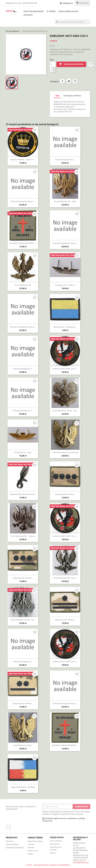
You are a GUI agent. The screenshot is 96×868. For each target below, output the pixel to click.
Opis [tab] (57, 96)
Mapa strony (33, 851)
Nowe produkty (12, 844)
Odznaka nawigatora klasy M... (23, 327)
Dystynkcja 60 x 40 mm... (65, 494)
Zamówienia (55, 844)
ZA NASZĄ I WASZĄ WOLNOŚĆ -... (23, 243)
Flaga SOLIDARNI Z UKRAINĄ (23, 787)
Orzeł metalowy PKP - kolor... (65, 578)
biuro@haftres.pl (81, 862)
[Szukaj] (73, 22)
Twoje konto (57, 837)
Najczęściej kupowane (15, 847)
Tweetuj (69, 81)
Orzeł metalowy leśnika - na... (65, 411)
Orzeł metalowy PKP (23, 285)
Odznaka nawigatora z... (65, 159)
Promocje (10, 841)
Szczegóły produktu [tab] (72, 96)
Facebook (8, 827)
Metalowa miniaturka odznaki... (23, 494)
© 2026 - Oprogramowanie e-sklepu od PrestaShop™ (48, 865)
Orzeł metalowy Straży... (23, 745)
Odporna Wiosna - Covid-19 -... (23, 159)
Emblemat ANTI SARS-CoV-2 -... (65, 369)
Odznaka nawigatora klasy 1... (23, 201)
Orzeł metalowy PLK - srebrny (23, 536)
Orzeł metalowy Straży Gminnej (65, 452)
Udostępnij (62, 81)
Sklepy (30, 854)
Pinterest (75, 81)
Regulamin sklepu (68, 11)
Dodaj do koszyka (71, 64)
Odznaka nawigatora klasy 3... (65, 243)
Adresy (53, 853)
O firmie (51, 11)
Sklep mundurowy (34, 11)
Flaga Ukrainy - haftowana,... (65, 327)
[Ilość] (53, 64)
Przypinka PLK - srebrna (65, 285)
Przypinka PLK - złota (23, 452)
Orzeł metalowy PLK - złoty (65, 201)
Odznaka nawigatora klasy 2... (65, 703)
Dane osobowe (56, 841)
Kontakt (28, 15)
